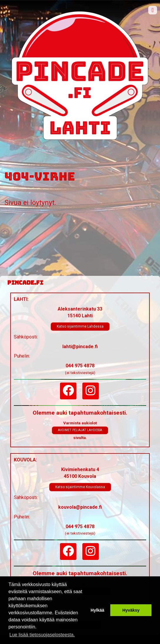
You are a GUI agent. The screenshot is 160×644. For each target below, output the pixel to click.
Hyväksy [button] (131, 610)
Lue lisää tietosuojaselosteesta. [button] (42, 635)
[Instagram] (91, 391)
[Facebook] (68, 391)
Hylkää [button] (97, 610)
